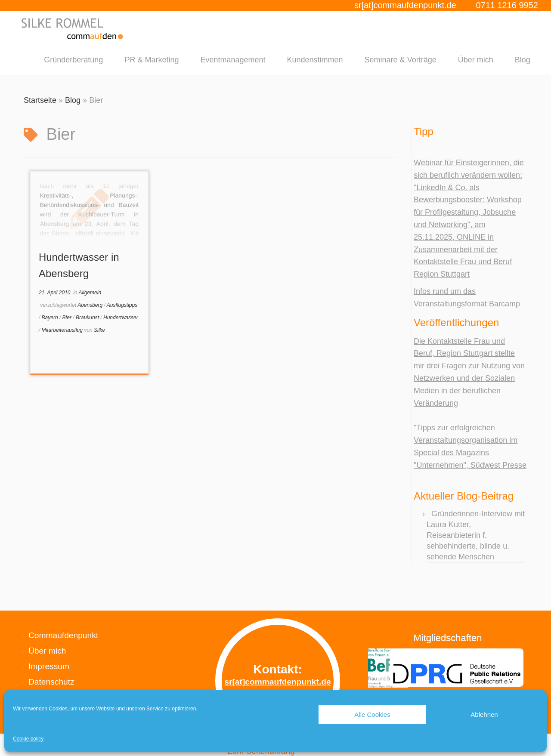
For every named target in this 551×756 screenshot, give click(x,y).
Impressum (49, 666)
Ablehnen (484, 714)
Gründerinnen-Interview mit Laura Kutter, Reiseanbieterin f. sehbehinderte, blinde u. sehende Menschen (476, 535)
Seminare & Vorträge (401, 60)
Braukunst (88, 318)
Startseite (40, 100)
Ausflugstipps (122, 305)
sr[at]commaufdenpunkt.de (405, 5)
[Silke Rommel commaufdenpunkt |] (73, 29)
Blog (523, 60)
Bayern (51, 318)
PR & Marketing (152, 60)
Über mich (476, 60)
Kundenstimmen (315, 60)
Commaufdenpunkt (63, 635)
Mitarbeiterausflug (63, 330)
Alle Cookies (372, 714)
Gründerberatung (73, 60)
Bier (68, 318)
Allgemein (90, 293)
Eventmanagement (233, 60)
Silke (99, 330)
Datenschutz (51, 682)
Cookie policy (28, 739)
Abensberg (91, 305)
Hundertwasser (121, 318)
